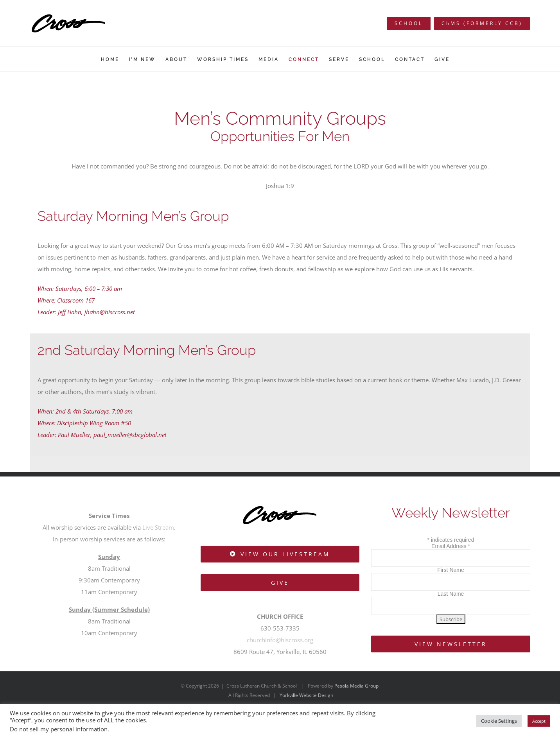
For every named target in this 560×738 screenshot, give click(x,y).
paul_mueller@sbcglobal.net (130, 435)
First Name (451, 570)
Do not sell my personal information (59, 729)
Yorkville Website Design (306, 695)
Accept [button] (539, 721)
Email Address (451, 546)
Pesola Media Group (356, 686)
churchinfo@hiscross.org (280, 640)
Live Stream (158, 527)
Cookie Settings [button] (499, 721)
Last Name (451, 594)
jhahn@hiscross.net (110, 312)
